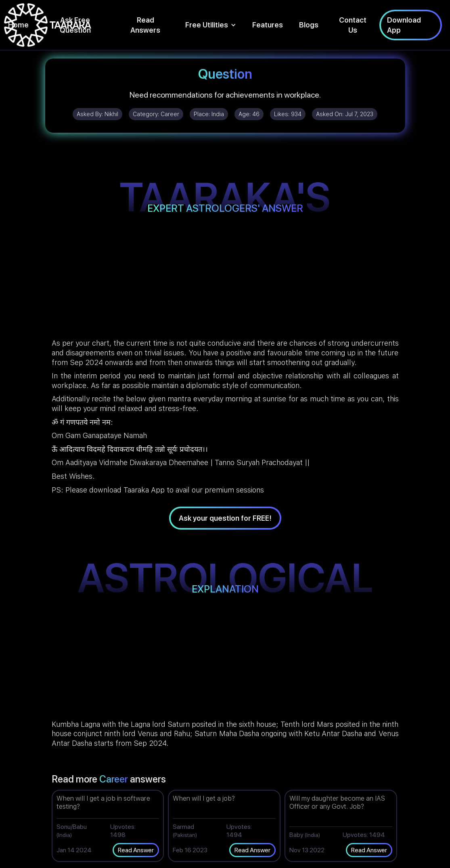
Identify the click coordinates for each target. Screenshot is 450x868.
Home (18, 25)
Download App (404, 25)
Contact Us (353, 25)
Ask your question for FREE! (225, 518)
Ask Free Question (75, 25)
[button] (211, 25)
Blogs (309, 25)
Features (268, 25)
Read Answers (145, 25)
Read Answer (136, 850)
